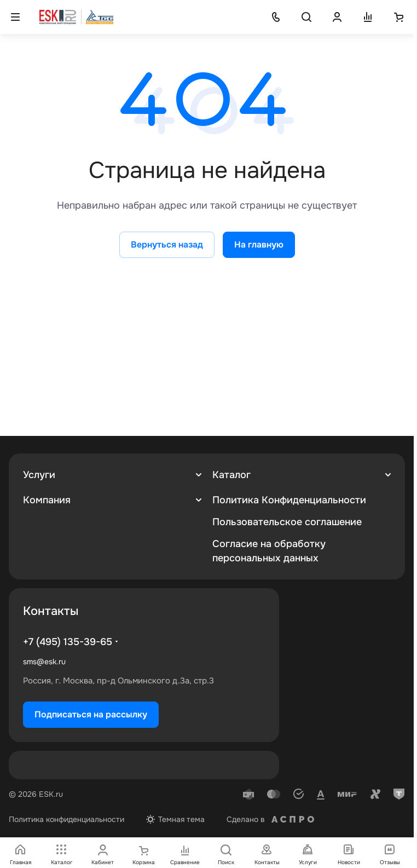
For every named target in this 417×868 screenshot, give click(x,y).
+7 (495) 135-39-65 (68, 642)
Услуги (39, 475)
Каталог (231, 475)
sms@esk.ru (44, 662)
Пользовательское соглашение (287, 522)
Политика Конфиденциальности (289, 500)
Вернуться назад (167, 245)
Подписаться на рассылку (91, 714)
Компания (47, 500)
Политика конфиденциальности (66, 819)
